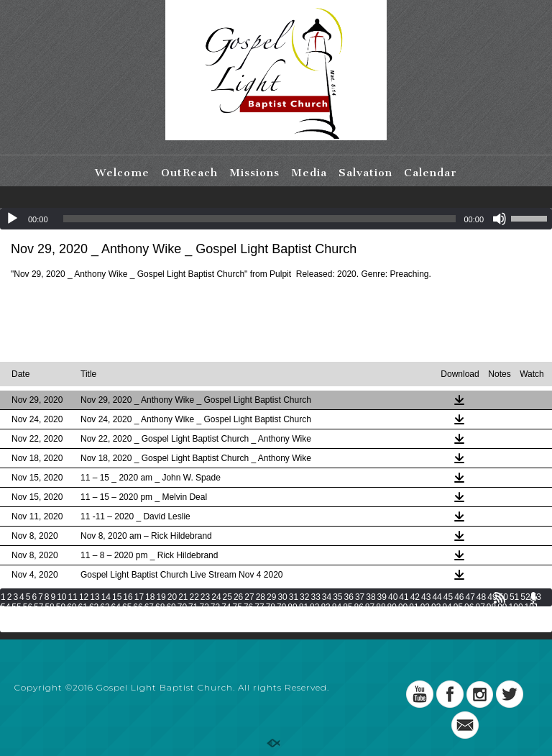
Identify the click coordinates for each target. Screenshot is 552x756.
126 (388, 617)
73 (215, 607)
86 (359, 607)
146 (166, 627)
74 (226, 607)
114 (198, 617)
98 (491, 607)
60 (72, 607)
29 (271, 597)
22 (194, 597)
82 (314, 607)
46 (459, 597)
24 (216, 597)
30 (282, 597)
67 (149, 607)
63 (105, 607)
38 (371, 597)
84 (337, 607)
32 (304, 597)
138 (40, 627)
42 (415, 597)
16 (128, 597)
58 (49, 607)
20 (172, 597)
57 (38, 607)
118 (262, 617)
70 (182, 607)
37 (360, 597)
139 (55, 627)
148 (198, 627)
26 (238, 597)
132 (483, 617)
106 (71, 617)
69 (171, 607)
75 (238, 607)
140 (71, 627)
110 (134, 617)
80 (292, 607)
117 (245, 617)
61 (83, 607)
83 (325, 607)
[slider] (260, 219)
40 (393, 597)
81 (304, 607)
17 (139, 597)
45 (448, 597)
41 (404, 597)
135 (530, 617)
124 (356, 617)
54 (5, 607)
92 (425, 607)
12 (84, 597)
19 (161, 597)
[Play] (12, 219)
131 (467, 617)
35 (337, 597)
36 (349, 597)
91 (414, 607)
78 (271, 607)
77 (259, 607)
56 (28, 607)
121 (309, 617)
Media (309, 173)
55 (16, 607)
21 (183, 597)
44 (437, 597)
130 (451, 617)
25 (227, 597)
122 (325, 617)
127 (404, 617)
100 (516, 607)
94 (447, 607)
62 (94, 607)
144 (134, 627)
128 (420, 617)
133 (499, 617)
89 (392, 607)
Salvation (365, 173)
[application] (276, 219)
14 (106, 597)
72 (204, 607)
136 (8, 627)
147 (182, 627)
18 (150, 597)
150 (229, 627)
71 (193, 607)
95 (458, 607)
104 (40, 617)
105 (55, 617)
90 (403, 607)
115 (213, 617)
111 (150, 617)
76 (248, 607)
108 (103, 617)
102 (8, 617)
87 (370, 607)
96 (469, 607)
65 (127, 607)
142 (103, 627)
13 (95, 597)
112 (166, 617)
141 (87, 627)
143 (119, 627)
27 (249, 597)
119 (277, 617)
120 (293, 617)
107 (87, 617)
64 (116, 607)
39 (382, 597)
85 (348, 607)
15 (117, 597)
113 (182, 617)
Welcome (122, 173)
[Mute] (500, 219)
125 (372, 617)
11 (73, 597)
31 (294, 597)
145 (150, 627)
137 (24, 627)
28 (261, 597)
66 (138, 607)
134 (515, 617)
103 (24, 617)
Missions (254, 173)
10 (61, 597)
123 (341, 617)
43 (426, 597)
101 (532, 607)
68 (160, 607)
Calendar (431, 173)
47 (470, 597)
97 (480, 607)
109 (119, 617)
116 (229, 617)
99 (502, 607)
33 (315, 597)
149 (213, 627)
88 (381, 607)
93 (436, 607)
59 (61, 607)
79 (281, 607)
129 (436, 617)
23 (205, 597)
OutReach (189, 173)
